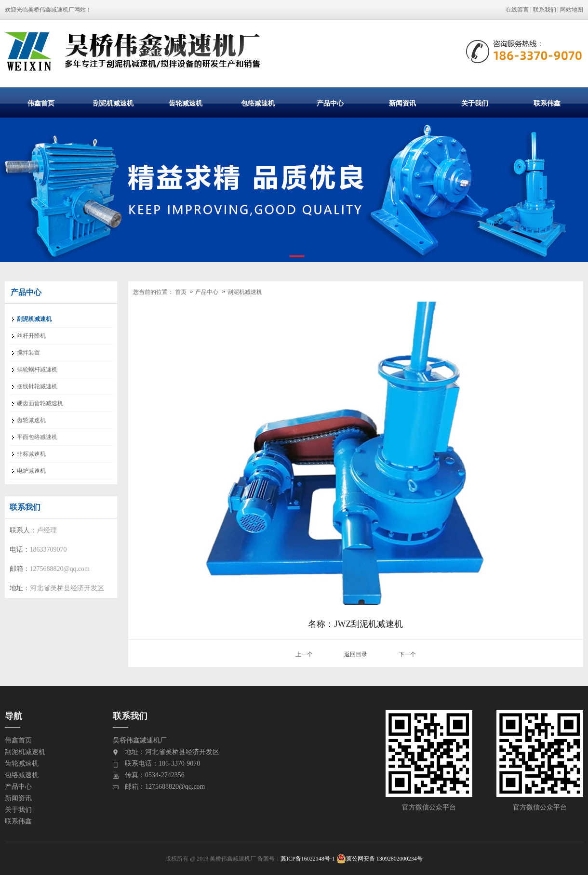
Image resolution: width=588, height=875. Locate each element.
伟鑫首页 (41, 103)
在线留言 (517, 10)
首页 (181, 292)
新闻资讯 (402, 103)
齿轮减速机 (186, 103)
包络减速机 (258, 103)
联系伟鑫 (547, 103)
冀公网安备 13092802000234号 (380, 859)
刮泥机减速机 (113, 103)
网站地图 (572, 10)
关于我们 (475, 103)
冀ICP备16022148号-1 (308, 859)
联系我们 (545, 10)
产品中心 (330, 103)
